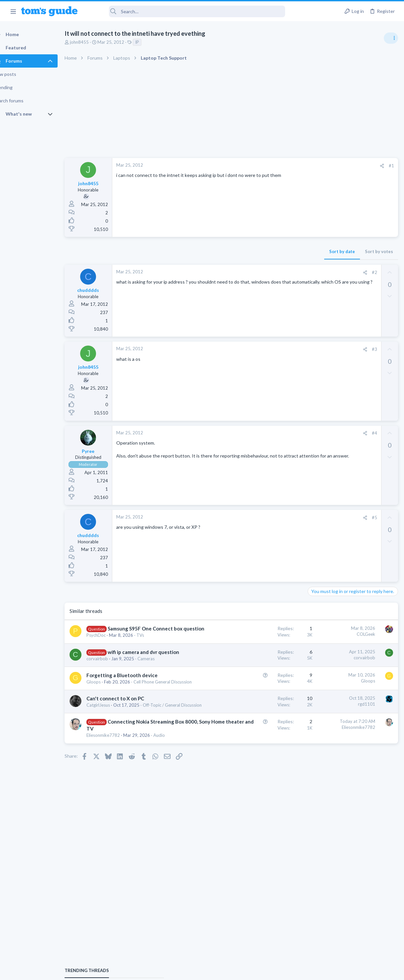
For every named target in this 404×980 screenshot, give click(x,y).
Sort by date (235, 251)
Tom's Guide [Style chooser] (350, 943)
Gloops (105, 709)
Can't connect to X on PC (127, 731)
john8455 (91, 42)
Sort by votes (272, 251)
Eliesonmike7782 (115, 781)
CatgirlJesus (110, 738)
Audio (118, 787)
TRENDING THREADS (320, 360)
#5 (268, 517)
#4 (268, 433)
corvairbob (109, 673)
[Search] (186, 11)
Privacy (219, 971)
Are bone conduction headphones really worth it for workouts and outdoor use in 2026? (352, 381)
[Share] (275, 166)
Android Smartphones (331, 514)
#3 (268, 349)
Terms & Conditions (265, 971)
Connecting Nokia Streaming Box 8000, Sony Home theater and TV (129, 768)
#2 (268, 272)
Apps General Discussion (334, 585)
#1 (285, 166)
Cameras (107, 679)
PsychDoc (108, 642)
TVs (152, 642)
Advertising (131, 971)
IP (149, 42)
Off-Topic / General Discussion (127, 744)
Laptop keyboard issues (345, 457)
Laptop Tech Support (330, 476)
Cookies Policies (177, 971)
